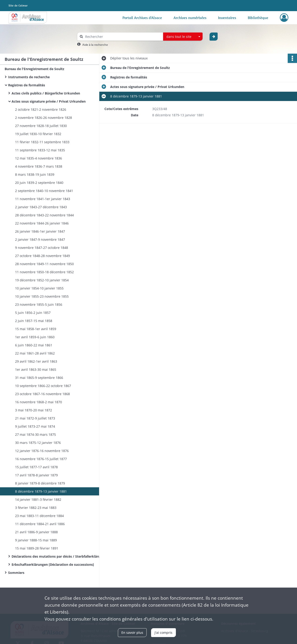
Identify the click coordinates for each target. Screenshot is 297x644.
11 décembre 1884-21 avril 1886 (40, 524)
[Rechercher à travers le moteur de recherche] (123, 37)
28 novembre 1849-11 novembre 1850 (44, 264)
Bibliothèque (258, 18)
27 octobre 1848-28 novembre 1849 (42, 256)
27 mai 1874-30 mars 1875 (36, 434)
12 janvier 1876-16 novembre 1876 (42, 451)
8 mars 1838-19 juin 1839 (35, 174)
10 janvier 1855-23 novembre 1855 (42, 296)
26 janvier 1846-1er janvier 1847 (40, 231)
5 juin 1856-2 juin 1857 (33, 313)
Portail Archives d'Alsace (142, 18)
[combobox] (183, 37)
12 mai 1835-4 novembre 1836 (39, 158)
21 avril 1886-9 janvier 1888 (36, 532)
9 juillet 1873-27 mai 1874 (35, 426)
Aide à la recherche (95, 45)
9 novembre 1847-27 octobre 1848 (42, 248)
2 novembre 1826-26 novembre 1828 (44, 118)
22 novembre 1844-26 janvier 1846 (42, 223)
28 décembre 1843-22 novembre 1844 (44, 215)
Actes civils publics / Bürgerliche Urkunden (46, 93)
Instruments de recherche (29, 77)
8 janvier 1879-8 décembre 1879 (40, 483)
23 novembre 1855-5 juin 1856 (39, 304)
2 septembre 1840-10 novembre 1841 (44, 191)
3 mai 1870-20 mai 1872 (34, 410)
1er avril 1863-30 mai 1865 (36, 369)
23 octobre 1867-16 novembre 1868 (42, 394)
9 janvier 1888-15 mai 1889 (36, 540)
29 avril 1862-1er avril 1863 (36, 361)
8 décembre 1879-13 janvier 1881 (41, 491)
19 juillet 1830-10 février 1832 (38, 134)
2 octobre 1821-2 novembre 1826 (41, 109)
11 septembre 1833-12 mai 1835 (40, 150)
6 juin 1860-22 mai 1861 (34, 345)
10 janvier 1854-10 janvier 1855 (39, 288)
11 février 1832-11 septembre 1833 (42, 142)
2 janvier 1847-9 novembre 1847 (40, 239)
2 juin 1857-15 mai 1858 (34, 321)
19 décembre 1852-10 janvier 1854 (42, 280)
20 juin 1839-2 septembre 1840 (39, 183)
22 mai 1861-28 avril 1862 (35, 353)
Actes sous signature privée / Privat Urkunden (49, 101)
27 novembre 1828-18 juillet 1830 (41, 126)
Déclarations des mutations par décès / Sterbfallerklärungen (58, 556)
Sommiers (16, 573)
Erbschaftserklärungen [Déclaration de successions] (53, 564)
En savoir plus (132, 633)
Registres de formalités (27, 85)
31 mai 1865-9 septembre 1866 (39, 378)
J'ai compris (163, 633)
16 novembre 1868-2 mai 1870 (39, 402)
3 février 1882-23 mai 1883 (36, 508)
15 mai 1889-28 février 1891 (37, 548)
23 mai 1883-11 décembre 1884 (39, 516)
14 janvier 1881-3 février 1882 (38, 499)
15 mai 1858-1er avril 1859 (36, 329)
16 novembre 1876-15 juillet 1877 (41, 459)
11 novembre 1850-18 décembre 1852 (44, 272)
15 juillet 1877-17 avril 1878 (36, 467)
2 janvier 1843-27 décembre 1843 (41, 207)
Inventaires (227, 18)
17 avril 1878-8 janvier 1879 (36, 475)
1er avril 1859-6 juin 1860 (35, 337)
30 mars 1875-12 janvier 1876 (38, 443)
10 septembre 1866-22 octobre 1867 (43, 386)
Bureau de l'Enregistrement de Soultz (34, 69)
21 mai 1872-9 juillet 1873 (35, 418)
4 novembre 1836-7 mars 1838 (39, 166)
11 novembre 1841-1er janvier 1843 (43, 199)
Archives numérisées (190, 18)
